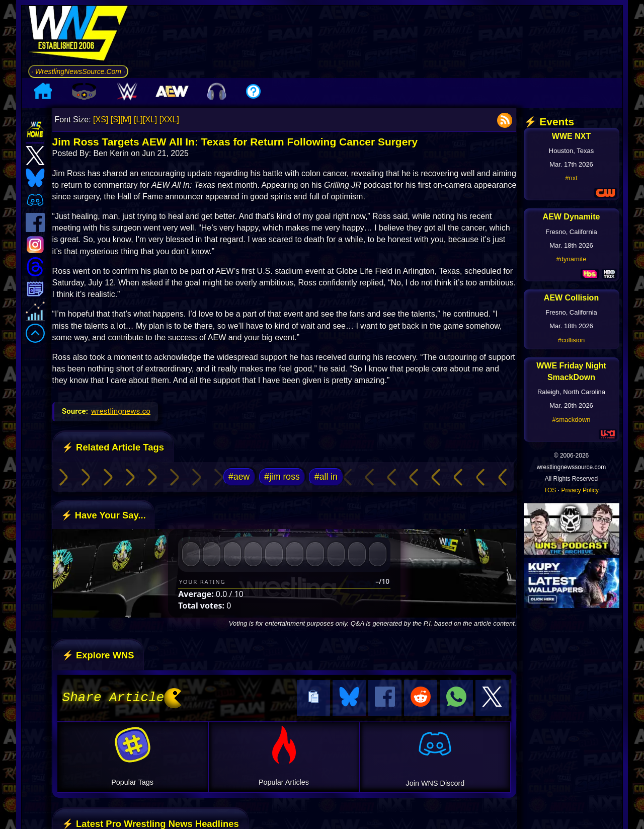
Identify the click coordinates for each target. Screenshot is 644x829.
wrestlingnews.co (121, 411)
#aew (239, 477)
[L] (138, 120)
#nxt (571, 178)
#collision (571, 340)
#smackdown (572, 420)
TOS (550, 490)
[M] (126, 120)
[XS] (101, 120)
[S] (116, 120)
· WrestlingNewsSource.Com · (78, 71)
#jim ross (282, 477)
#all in (326, 477)
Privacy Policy (580, 490)
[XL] (150, 120)
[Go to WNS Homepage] (78, 35)
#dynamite (572, 259)
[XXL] (169, 120)
